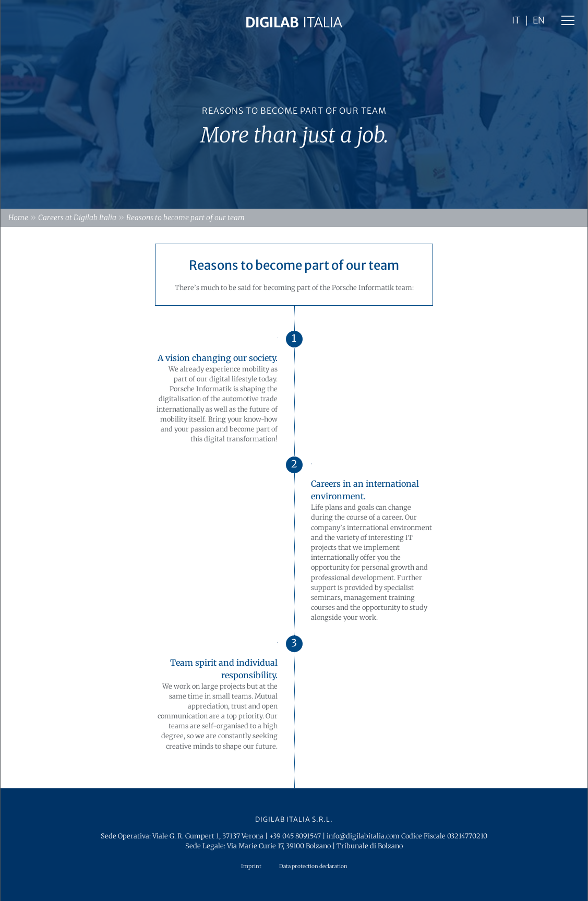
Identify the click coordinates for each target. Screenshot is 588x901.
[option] (294, 104)
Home (18, 218)
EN (539, 21)
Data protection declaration (313, 866)
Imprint (251, 866)
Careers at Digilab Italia (77, 218)
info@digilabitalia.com (363, 836)
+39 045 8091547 (295, 836)
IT (516, 21)
